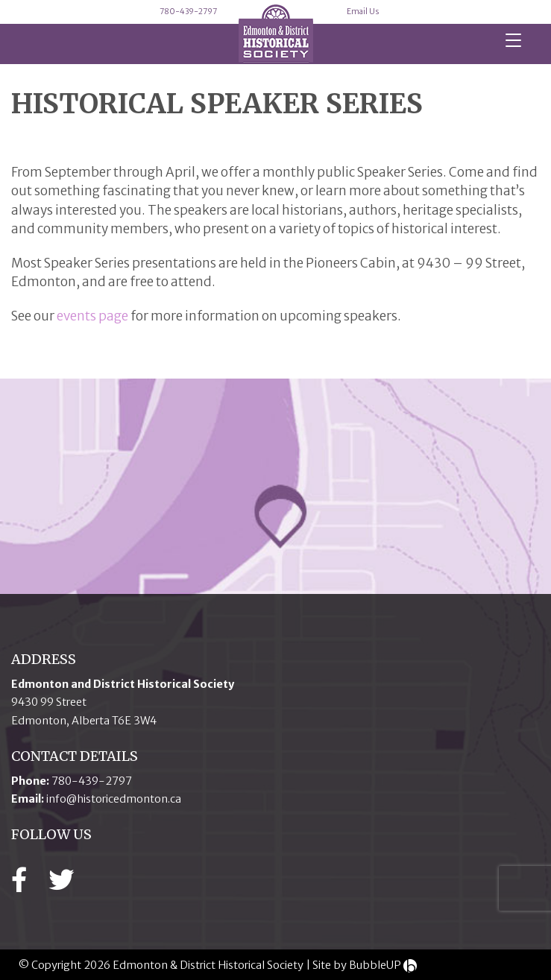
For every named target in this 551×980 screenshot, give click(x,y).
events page (92, 316)
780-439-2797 (188, 12)
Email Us (363, 12)
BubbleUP (375, 965)
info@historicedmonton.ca (114, 799)
